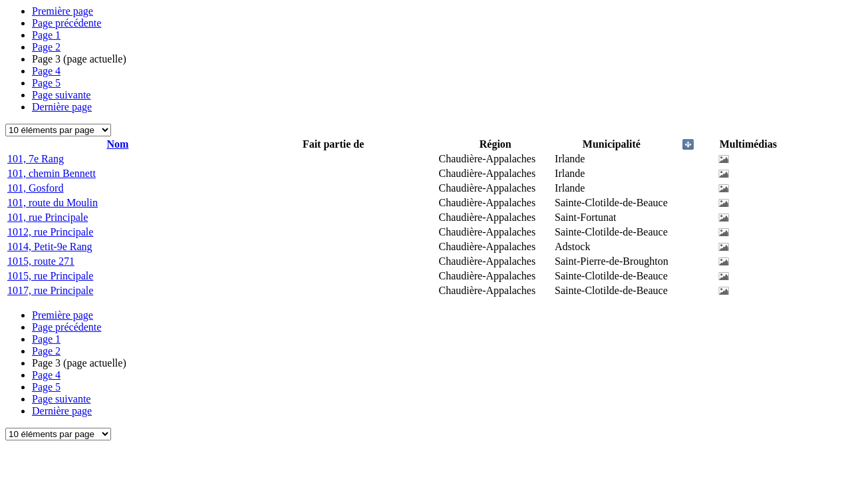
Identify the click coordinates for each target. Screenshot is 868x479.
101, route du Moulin (53, 203)
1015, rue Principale (50, 276)
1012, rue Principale (50, 232)
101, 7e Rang (36, 159)
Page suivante (61, 95)
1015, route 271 (41, 261)
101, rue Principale (48, 217)
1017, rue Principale (50, 290)
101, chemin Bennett (52, 173)
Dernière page (62, 107)
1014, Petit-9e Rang (50, 246)
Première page (63, 11)
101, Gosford (35, 188)
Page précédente (67, 23)
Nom (117, 144)
